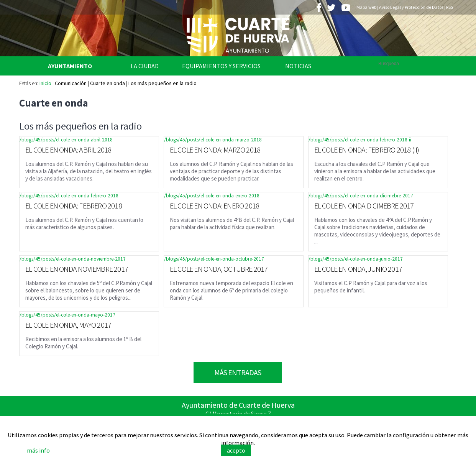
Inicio (45, 83)
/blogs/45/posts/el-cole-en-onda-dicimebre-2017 (361, 196)
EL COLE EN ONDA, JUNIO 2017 (358, 269)
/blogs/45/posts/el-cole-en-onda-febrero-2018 (69, 196)
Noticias (298, 66)
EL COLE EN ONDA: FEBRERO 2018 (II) (367, 150)
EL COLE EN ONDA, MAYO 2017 (68, 325)
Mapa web (366, 7)
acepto (236, 450)
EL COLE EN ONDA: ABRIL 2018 (68, 150)
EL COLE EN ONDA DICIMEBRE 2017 (364, 206)
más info (38, 450)
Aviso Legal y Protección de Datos (411, 7)
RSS (450, 7)
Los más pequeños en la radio (162, 83)
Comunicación (71, 83)
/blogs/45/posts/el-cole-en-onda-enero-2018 (212, 196)
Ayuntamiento (70, 66)
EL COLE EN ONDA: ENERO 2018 (214, 206)
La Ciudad (145, 66)
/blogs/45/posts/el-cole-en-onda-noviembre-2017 (73, 259)
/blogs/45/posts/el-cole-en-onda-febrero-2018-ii (360, 140)
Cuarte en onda (108, 83)
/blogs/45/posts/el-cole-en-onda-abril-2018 (66, 140)
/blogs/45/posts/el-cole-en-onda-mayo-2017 (67, 315)
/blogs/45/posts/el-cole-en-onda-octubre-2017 (214, 259)
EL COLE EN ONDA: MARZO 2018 (215, 150)
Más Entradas (238, 372)
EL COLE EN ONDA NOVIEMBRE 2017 (77, 269)
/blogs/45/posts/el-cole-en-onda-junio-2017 (356, 259)
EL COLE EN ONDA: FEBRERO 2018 (74, 206)
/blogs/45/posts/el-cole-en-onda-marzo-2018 (213, 140)
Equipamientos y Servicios (221, 66)
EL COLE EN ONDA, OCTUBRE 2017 (219, 269)
